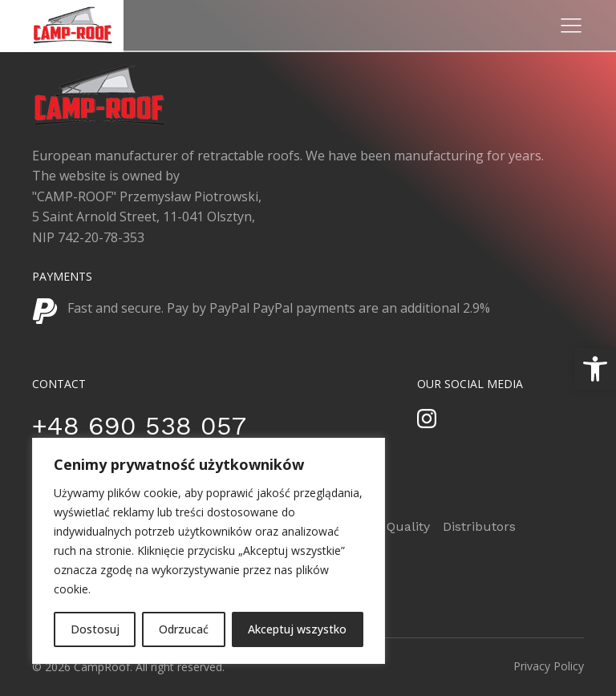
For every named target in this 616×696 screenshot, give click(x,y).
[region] (209, 551)
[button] (595, 369)
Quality (408, 526)
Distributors (479, 526)
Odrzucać (184, 629)
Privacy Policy (549, 666)
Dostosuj (95, 629)
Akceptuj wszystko (297, 629)
